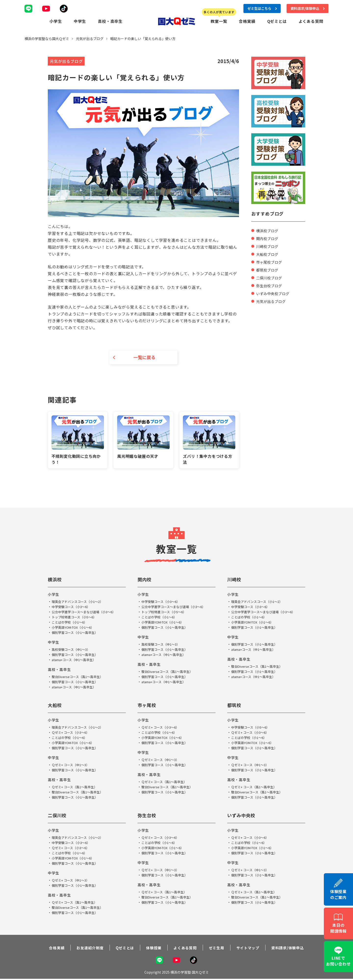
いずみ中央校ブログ (274, 293)
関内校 (145, 580)
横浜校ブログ (268, 230)
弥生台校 (148, 816)
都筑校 (235, 706)
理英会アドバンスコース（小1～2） (79, 602)
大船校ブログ (268, 254)
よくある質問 (311, 21)
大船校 (56, 706)
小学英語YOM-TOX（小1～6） (75, 628)
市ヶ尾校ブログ (270, 261)
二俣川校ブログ (270, 277)
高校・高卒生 (110, 21)
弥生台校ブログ (270, 285)
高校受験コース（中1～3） (72, 650)
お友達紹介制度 (87, 948)
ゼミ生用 (218, 948)
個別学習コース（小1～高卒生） (77, 633)
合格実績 (247, 21)
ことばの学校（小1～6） (71, 623)
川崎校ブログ (268, 246)
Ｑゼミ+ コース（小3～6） (72, 733)
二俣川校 (58, 816)
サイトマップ (251, 948)
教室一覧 (219, 21)
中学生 (80, 21)
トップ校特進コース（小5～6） (76, 618)
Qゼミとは (277, 21)
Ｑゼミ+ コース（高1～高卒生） (76, 788)
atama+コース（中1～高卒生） (76, 660)
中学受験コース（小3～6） (72, 607)
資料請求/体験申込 (292, 948)
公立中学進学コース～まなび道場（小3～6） (86, 612)
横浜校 (56, 580)
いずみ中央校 (243, 816)
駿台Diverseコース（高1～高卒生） (79, 677)
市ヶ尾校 (148, 706)
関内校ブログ (268, 238)
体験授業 (153, 948)
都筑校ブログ (268, 269)
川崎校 (235, 580)
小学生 (56, 21)
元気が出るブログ (272, 301)
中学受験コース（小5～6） (252, 728)
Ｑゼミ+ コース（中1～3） (72, 765)
